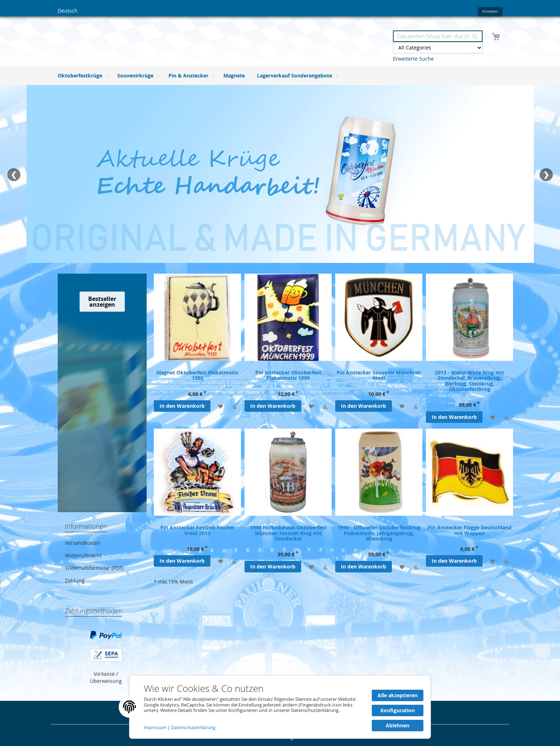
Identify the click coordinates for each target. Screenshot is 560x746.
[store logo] (169, 39)
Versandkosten (83, 543)
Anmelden (490, 11)
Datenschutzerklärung (193, 728)
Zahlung (75, 580)
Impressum (156, 728)
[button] (72, 11)
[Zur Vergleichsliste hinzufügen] (235, 406)
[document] (280, 707)
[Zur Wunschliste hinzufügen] (220, 406)
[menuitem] (81, 75)
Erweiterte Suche (413, 59)
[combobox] (438, 36)
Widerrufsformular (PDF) (94, 568)
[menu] (280, 75)
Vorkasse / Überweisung (106, 677)
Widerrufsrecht (83, 555)
